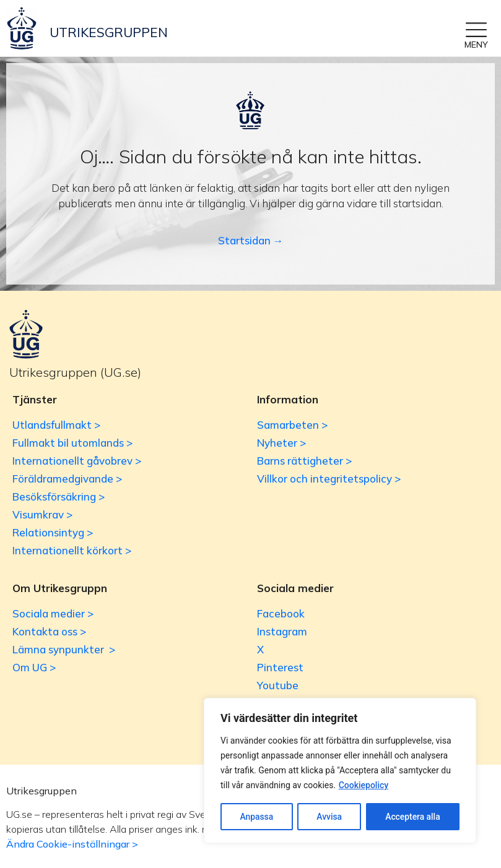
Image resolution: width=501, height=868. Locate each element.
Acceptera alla (413, 817)
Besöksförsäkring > (59, 496)
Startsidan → (251, 240)
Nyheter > (281, 443)
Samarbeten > (292, 425)
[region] (340, 771)
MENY (476, 45)
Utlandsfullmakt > (56, 425)
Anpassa (256, 817)
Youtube (278, 685)
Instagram (282, 631)
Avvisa (329, 817)
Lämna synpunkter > (64, 649)
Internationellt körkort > (72, 550)
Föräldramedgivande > (67, 479)
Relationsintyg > (53, 532)
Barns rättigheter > (304, 461)
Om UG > (34, 667)
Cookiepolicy (364, 786)
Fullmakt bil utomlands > (72, 443)
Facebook (281, 613)
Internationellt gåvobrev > (77, 461)
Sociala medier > (53, 613)
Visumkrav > (42, 514)
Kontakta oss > (49, 631)
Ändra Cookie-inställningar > (72, 844)
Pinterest (280, 667)
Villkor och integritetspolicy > (329, 479)
